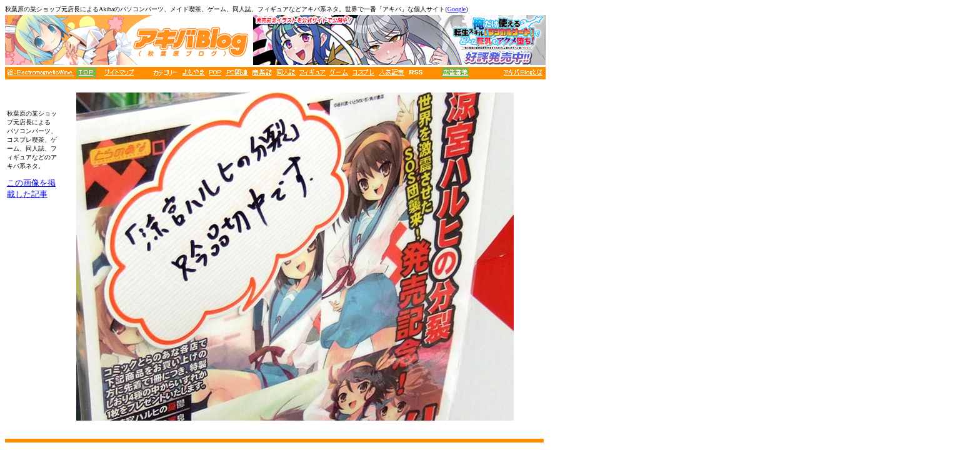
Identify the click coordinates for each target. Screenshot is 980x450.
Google (457, 9)
